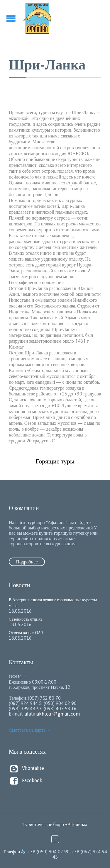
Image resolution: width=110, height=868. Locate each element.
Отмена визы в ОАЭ (26, 633)
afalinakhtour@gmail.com (52, 714)
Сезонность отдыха (26, 619)
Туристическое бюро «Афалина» (55, 824)
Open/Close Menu (12, 18)
